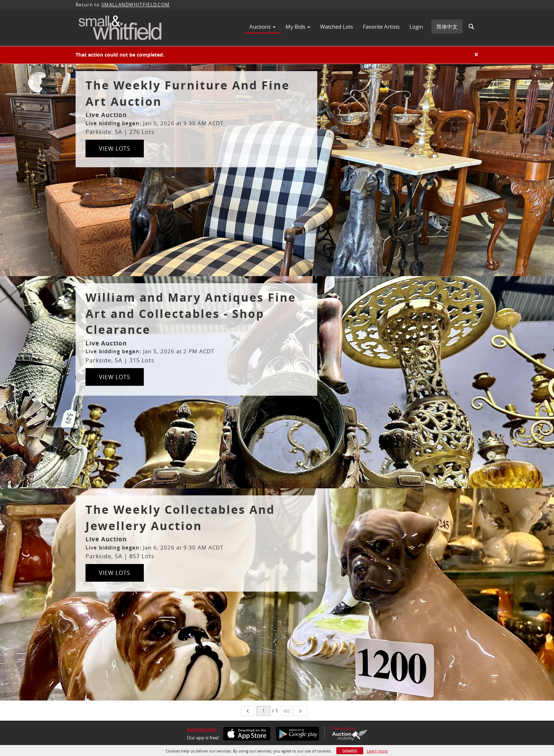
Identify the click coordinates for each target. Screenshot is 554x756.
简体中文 (447, 27)
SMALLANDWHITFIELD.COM (135, 5)
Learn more (377, 751)
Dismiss (350, 751)
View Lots (115, 149)
